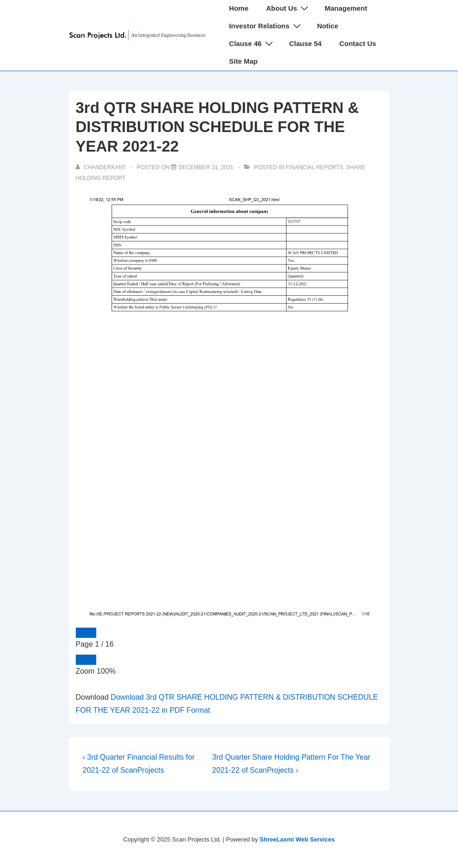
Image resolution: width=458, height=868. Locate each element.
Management (346, 8)
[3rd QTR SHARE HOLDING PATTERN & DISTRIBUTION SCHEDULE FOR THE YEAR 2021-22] (206, 167)
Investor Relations (266, 26)
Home (239, 8)
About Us (288, 8)
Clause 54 (305, 43)
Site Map (244, 61)
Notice (328, 26)
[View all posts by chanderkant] (102, 167)
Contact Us (358, 43)
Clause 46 (252, 43)
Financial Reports (314, 167)
